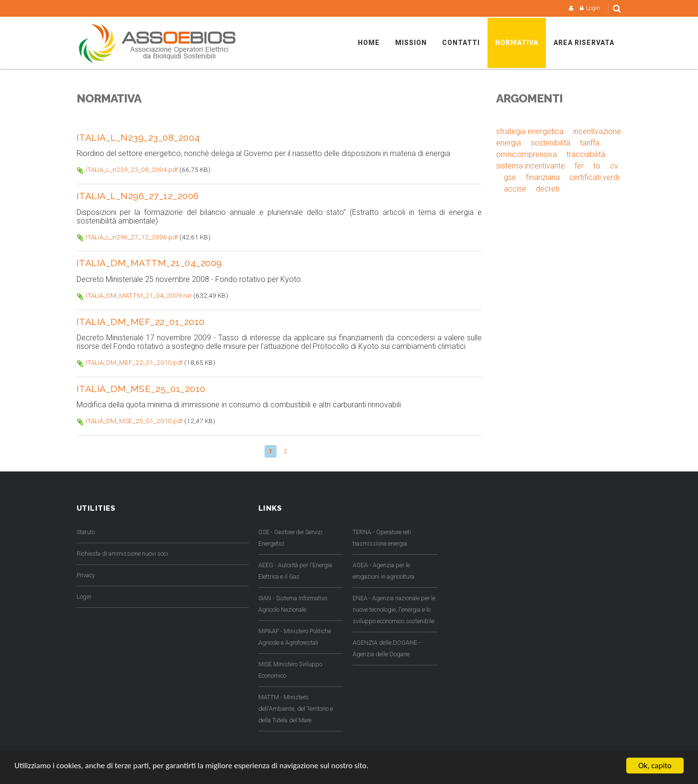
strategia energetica (530, 131)
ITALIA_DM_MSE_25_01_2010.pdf (134, 421)
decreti (548, 189)
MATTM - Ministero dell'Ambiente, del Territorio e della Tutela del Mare (296, 709)
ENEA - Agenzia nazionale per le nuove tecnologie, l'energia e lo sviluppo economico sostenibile (394, 610)
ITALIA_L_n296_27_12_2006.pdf (132, 237)
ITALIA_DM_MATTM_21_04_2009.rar (139, 295)
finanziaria (543, 177)
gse (510, 177)
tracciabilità (586, 154)
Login (593, 8)
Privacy (86, 575)
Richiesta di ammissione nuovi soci (122, 554)
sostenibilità (550, 143)
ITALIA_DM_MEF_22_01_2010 (141, 322)
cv (614, 166)
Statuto (86, 532)
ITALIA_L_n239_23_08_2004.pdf (132, 169)
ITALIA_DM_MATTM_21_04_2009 (149, 263)
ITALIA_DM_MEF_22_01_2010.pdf (134, 362)
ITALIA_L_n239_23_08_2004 (138, 137)
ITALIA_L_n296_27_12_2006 (138, 196)
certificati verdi (594, 177)
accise (515, 189)
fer (579, 166)
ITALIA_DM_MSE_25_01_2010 (141, 389)
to (597, 166)
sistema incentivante (531, 166)
